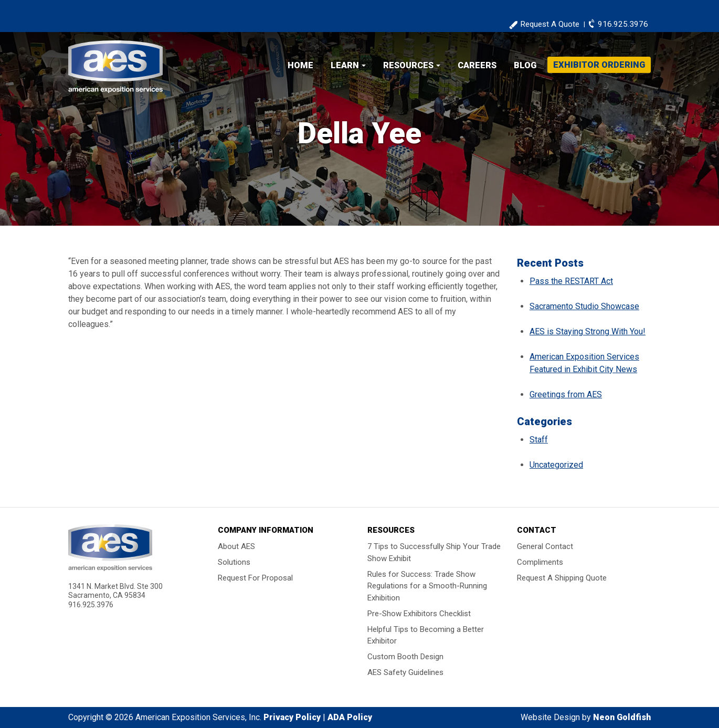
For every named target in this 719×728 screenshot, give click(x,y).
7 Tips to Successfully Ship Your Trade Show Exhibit (434, 552)
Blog (525, 65)
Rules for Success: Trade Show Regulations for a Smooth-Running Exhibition (427, 585)
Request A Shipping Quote (562, 578)
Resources (408, 65)
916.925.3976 (623, 24)
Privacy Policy (292, 717)
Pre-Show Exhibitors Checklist (419, 613)
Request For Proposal (255, 578)
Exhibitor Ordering (599, 65)
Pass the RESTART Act (571, 281)
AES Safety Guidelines (405, 672)
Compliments (540, 562)
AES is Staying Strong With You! (588, 331)
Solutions (234, 562)
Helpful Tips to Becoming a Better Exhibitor (426, 635)
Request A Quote (550, 24)
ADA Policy (350, 717)
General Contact (545, 546)
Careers (477, 65)
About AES (236, 546)
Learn (345, 65)
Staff (539, 440)
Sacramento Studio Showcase (584, 306)
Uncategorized (556, 465)
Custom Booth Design (405, 657)
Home (300, 65)
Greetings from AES (566, 394)
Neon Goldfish (622, 717)
